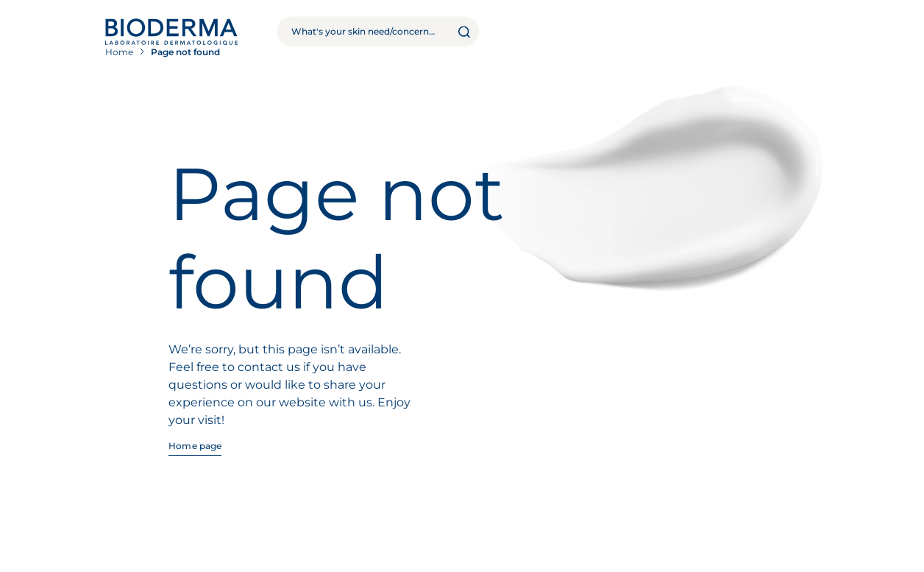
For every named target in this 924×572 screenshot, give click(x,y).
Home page (195, 446)
